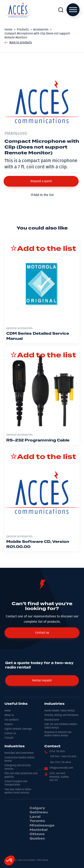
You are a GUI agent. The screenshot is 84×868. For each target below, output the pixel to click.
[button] (41, 181)
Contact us (10, 733)
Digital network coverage (18, 729)
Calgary (37, 808)
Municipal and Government (19, 753)
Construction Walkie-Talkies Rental (19, 759)
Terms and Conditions (27, 860)
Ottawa (37, 834)
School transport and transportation (16, 783)
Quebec (37, 839)
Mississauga (42, 826)
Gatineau (39, 812)
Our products (12, 720)
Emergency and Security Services (17, 767)
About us (9, 715)
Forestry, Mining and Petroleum (61, 715)
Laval (35, 817)
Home (8, 711)
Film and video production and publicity (21, 775)
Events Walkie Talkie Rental (59, 711)
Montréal (39, 830)
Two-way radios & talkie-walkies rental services (18, 791)
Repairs (9, 724)
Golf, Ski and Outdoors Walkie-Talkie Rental (61, 726)
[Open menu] (73, 10)
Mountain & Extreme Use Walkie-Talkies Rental (58, 734)
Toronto (37, 821)
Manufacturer (52, 720)
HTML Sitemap (43, 860)
